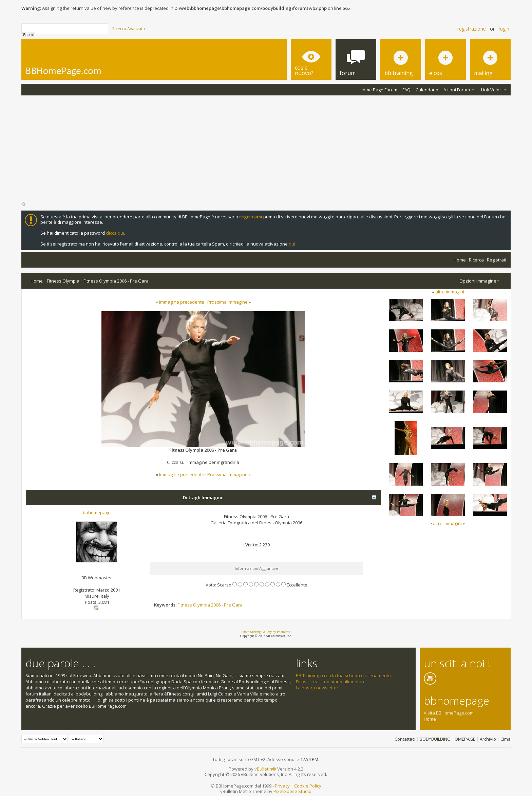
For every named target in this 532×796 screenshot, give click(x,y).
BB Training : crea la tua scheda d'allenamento (343, 675)
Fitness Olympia (63, 281)
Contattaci (405, 739)
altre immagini (450, 292)
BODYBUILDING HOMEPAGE (448, 739)
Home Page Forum (378, 90)
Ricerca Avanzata (129, 29)
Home (460, 260)
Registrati (497, 260)
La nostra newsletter (317, 688)
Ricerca (476, 260)
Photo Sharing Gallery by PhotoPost (266, 632)
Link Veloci (492, 90)
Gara (237, 605)
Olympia (202, 605)
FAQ (406, 90)
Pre (227, 605)
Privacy (282, 786)
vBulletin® (265, 769)
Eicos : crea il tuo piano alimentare (331, 682)
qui (292, 244)
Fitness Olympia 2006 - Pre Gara (116, 281)
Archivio (488, 739)
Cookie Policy (308, 786)
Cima (506, 739)
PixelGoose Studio (292, 791)
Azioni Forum (457, 90)
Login (504, 29)
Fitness (185, 605)
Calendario (427, 90)
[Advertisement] (266, 146)
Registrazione (472, 29)
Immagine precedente (182, 302)
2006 (216, 605)
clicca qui (115, 233)
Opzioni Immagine (478, 281)
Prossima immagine (227, 302)
